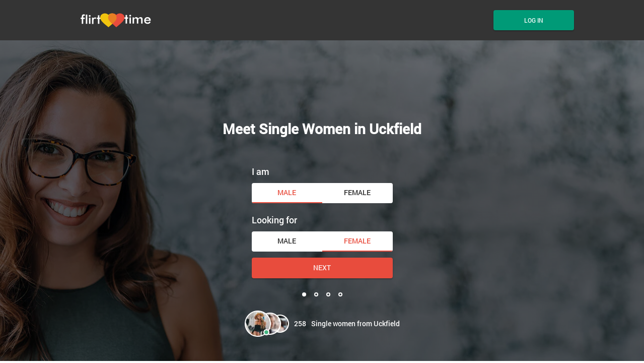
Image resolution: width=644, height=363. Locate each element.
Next (322, 267)
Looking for (274, 220)
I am (261, 171)
